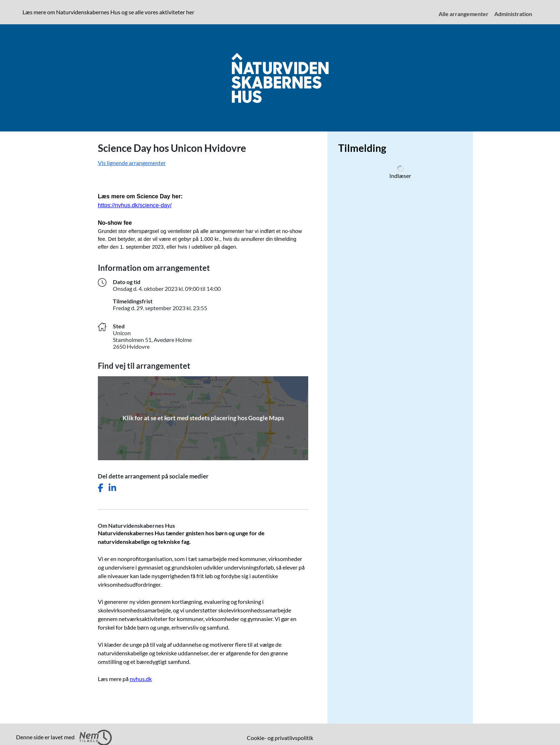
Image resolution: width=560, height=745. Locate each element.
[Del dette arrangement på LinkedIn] (112, 488)
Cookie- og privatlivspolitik (280, 738)
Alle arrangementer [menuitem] (464, 14)
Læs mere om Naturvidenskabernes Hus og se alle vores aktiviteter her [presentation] (108, 12)
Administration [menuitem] (513, 14)
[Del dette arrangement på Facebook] (101, 488)
